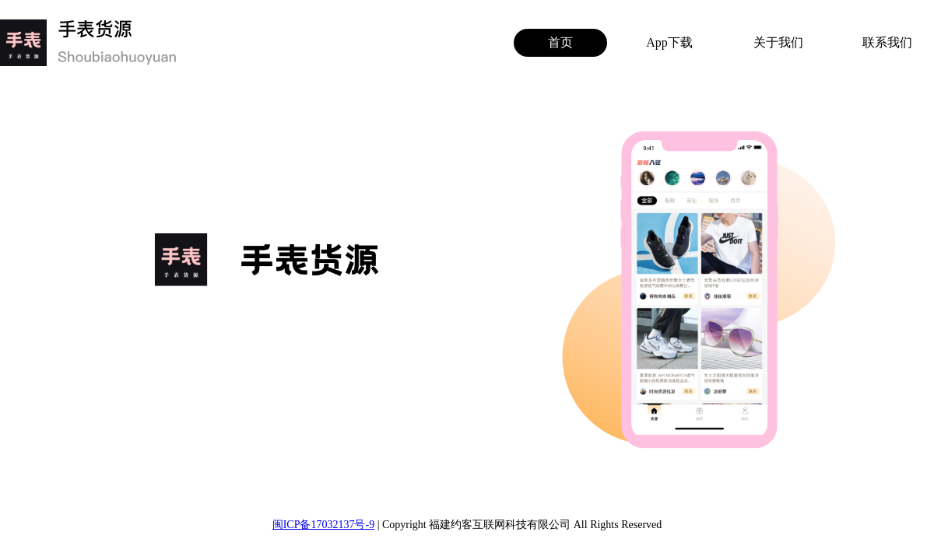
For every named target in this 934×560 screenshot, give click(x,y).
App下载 (669, 42)
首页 (560, 42)
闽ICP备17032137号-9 (323, 525)
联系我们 (887, 42)
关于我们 (778, 42)
